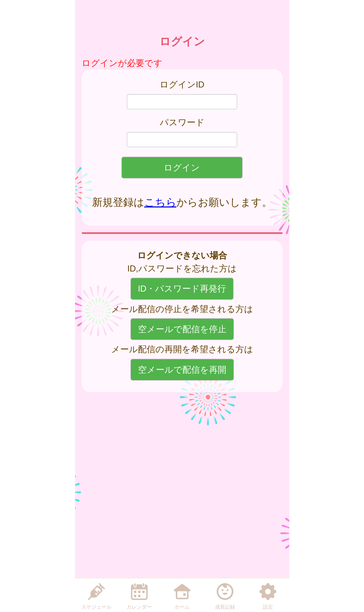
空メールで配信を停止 (182, 329)
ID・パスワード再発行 (182, 289)
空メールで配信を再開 (182, 370)
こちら (160, 202)
